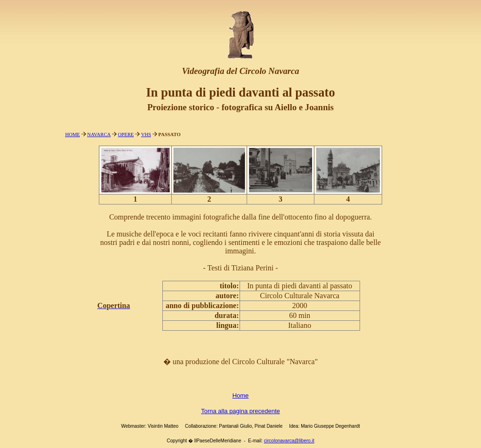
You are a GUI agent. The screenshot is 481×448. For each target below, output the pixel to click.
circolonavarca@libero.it (289, 441)
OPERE (126, 134)
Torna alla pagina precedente (240, 411)
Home (241, 395)
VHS (146, 134)
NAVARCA (99, 134)
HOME (73, 134)
